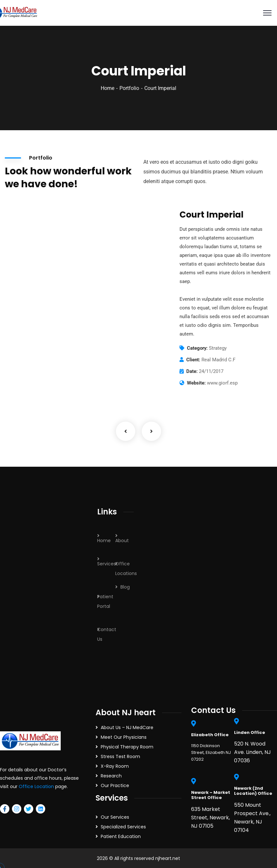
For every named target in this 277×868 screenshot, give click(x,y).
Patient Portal (105, 601)
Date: (192, 371)
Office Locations (126, 569)
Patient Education (121, 836)
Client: (193, 360)
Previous (126, 431)
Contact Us (107, 634)
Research (111, 776)
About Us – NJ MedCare (127, 727)
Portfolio (129, 88)
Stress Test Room (120, 756)
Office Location (36, 786)
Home (108, 88)
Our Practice (115, 785)
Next (151, 431)
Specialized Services (123, 827)
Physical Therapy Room (127, 747)
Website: (196, 383)
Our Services (115, 817)
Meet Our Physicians (124, 737)
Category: (197, 348)
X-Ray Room (115, 766)
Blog (125, 587)
